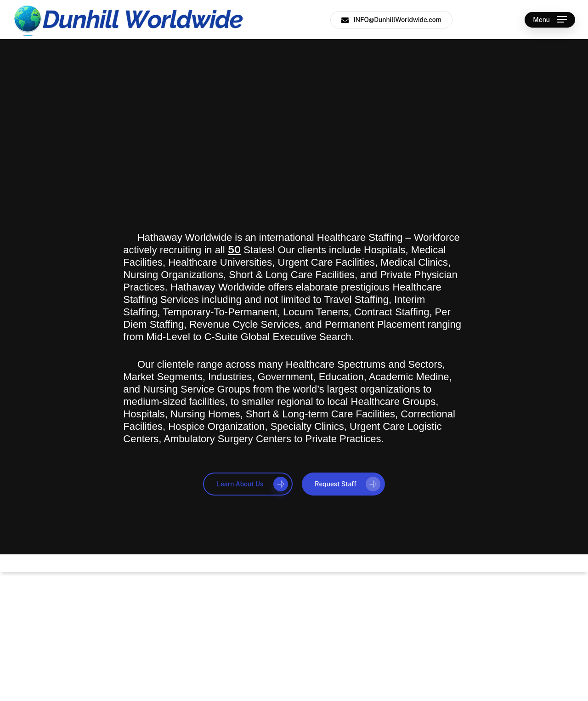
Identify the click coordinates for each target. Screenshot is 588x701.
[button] (550, 20)
